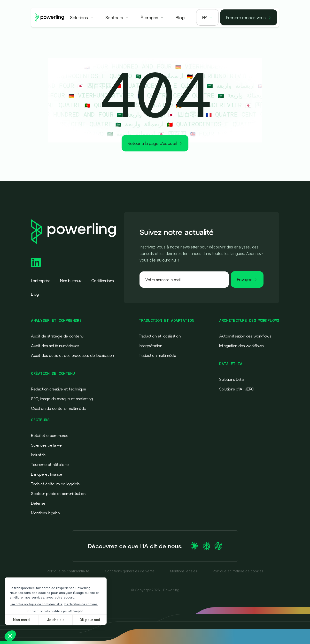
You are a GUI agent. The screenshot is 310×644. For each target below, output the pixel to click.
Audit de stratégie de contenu (57, 336)
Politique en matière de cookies (238, 571)
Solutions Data (231, 379)
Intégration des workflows (241, 346)
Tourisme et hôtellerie (50, 464)
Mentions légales (45, 513)
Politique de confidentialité (68, 571)
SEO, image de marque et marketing (62, 399)
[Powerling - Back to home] (50, 17)
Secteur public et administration (58, 494)
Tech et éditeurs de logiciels (55, 484)
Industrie (38, 455)
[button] (82, 17)
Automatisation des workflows (245, 336)
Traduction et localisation (160, 336)
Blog (35, 294)
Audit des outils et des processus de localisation (72, 355)
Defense (38, 503)
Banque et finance (47, 474)
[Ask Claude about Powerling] (194, 546)
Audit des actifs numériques (55, 346)
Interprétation (150, 346)
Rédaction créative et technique (59, 389)
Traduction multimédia (157, 355)
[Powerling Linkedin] (36, 262)
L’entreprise (41, 281)
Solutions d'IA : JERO (237, 389)
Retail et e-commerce (50, 435)
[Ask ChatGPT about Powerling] (218, 546)
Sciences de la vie (46, 445)
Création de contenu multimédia (58, 408)
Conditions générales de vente (130, 571)
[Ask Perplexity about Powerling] (206, 546)
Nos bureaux (71, 281)
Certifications (103, 281)
